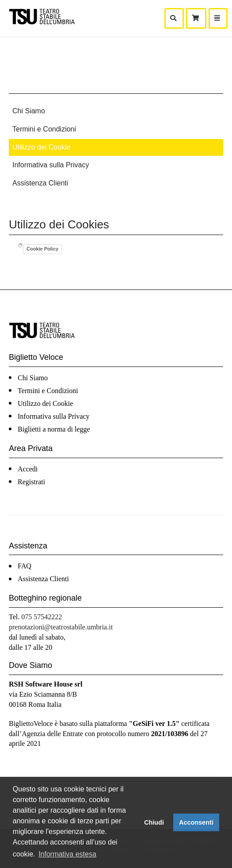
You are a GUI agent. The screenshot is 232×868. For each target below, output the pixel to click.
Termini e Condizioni (44, 129)
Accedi (28, 469)
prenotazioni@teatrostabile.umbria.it (61, 627)
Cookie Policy (42, 249)
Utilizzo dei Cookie (42, 147)
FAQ (25, 566)
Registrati (31, 482)
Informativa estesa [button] (67, 854)
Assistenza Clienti (40, 183)
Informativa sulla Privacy (51, 165)
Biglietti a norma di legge (54, 429)
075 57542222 (42, 617)
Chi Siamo (29, 111)
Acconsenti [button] (196, 822)
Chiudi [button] (154, 822)
